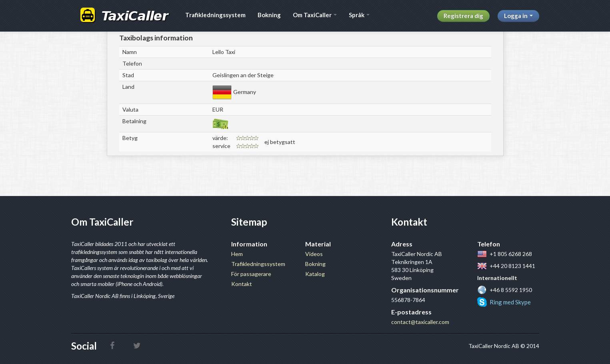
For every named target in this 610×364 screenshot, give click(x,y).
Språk (359, 15)
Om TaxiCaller (315, 15)
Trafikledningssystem (215, 15)
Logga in (518, 16)
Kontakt (242, 284)
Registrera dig (463, 16)
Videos (314, 254)
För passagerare (251, 274)
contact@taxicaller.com (420, 322)
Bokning (269, 15)
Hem (237, 254)
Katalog (315, 274)
